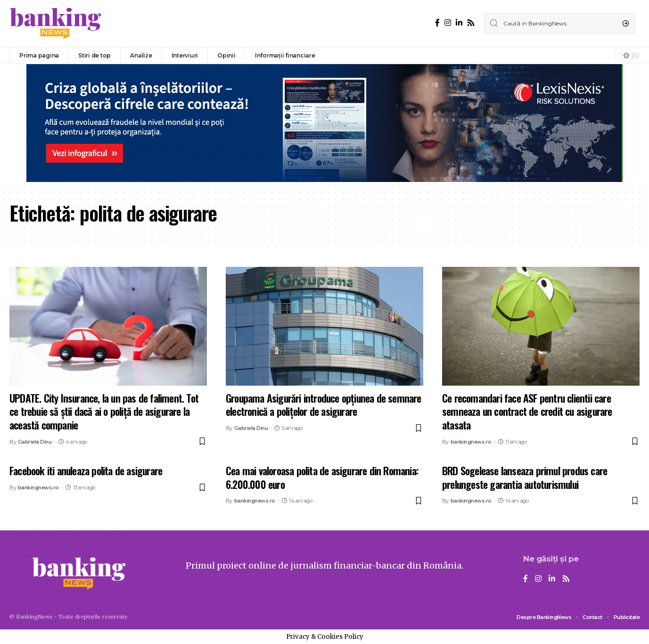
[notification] (606, 56)
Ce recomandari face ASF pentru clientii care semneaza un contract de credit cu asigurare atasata (527, 411)
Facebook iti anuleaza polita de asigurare (86, 471)
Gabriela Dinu (35, 442)
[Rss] (471, 23)
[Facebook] (437, 23)
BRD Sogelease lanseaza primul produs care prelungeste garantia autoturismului (525, 477)
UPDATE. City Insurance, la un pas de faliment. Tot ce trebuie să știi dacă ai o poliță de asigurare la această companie (104, 411)
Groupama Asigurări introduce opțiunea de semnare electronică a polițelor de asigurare (324, 405)
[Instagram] (448, 23)
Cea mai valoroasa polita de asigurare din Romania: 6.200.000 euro (322, 477)
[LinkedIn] (459, 23)
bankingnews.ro (471, 442)
